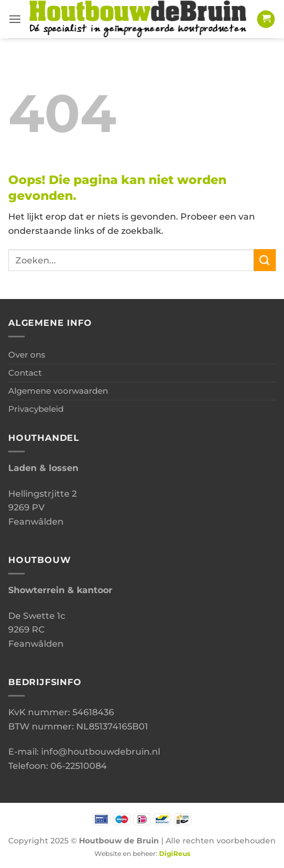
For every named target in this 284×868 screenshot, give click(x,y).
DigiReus (175, 854)
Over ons (27, 355)
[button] (15, 19)
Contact (25, 373)
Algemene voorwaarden (58, 391)
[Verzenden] (265, 260)
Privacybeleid (36, 409)
